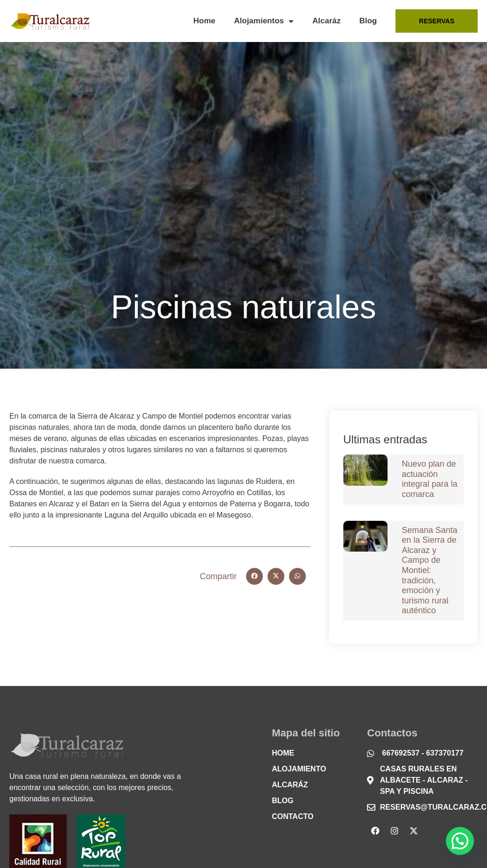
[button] (254, 576)
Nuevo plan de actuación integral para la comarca (429, 479)
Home (204, 21)
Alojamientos (264, 21)
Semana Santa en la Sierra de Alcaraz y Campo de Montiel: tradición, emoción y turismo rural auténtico (429, 570)
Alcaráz (326, 21)
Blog (368, 21)
